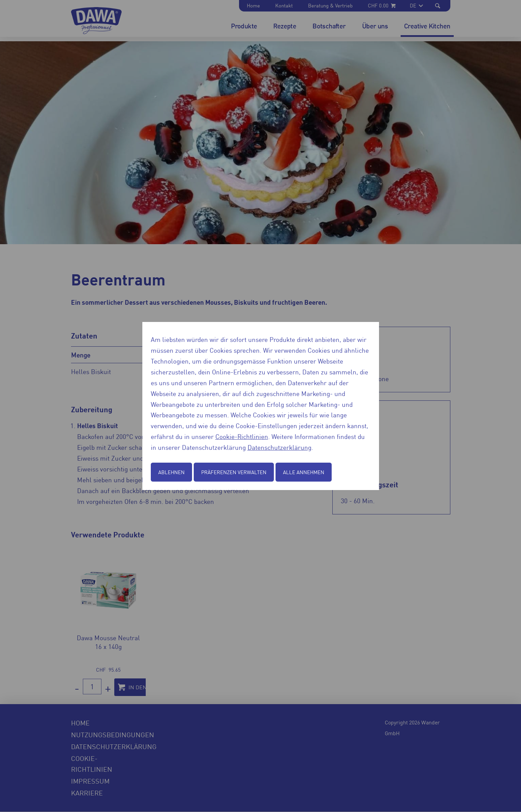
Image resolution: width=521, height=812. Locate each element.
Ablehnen (171, 472)
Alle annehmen (304, 472)
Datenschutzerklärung (279, 447)
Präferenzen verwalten (234, 472)
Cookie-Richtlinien (242, 436)
